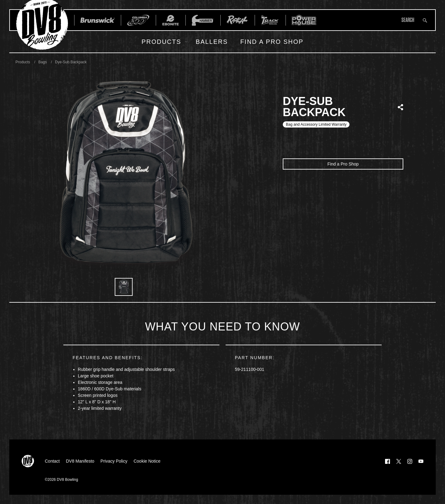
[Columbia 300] (138, 20)
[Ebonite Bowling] (171, 20)
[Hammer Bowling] (203, 20)
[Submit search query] (425, 20)
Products (161, 42)
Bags (42, 62)
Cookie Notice (147, 461)
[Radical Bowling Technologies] (237, 20)
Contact (52, 461)
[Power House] (304, 20)
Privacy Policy (114, 461)
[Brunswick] (97, 20)
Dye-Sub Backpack (71, 62)
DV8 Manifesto (80, 461)
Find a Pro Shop (272, 42)
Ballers (212, 42)
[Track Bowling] (270, 20)
